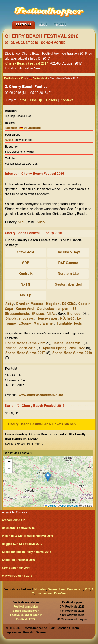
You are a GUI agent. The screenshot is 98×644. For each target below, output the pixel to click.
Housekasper (47, 319)
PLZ (88, 589)
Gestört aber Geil (68, 285)
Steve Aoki (25, 252)
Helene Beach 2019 (67, 343)
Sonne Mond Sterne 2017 (25, 353)
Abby (9, 304)
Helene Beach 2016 (20, 348)
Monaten (40, 589)
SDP (26, 263)
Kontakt (67, 100)
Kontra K (26, 274)
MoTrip (26, 295)
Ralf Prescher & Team (64, 628)
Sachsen (11, 128)
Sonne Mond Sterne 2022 (25, 343)
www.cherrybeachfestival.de (41, 395)
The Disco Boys (68, 252)
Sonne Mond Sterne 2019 (72, 353)
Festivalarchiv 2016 (15, 79)
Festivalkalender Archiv (26, 615)
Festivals (24, 25)
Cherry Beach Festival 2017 (27, 64)
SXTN (26, 285)
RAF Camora (68, 263)
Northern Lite (68, 274)
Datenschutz (44, 632)
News (43, 25)
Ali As (51, 314)
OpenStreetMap (69, 506)
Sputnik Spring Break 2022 (64, 348)
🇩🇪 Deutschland (38, 79)
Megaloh (53, 304)
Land (62, 589)
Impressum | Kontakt (20, 632)
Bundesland (75, 589)
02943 (9, 140)
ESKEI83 (69, 304)
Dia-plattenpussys (20, 319)
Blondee (74, 314)
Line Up (36, 100)
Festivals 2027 (26, 619)
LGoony (25, 324)
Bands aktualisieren (26, 611)
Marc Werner (44, 324)
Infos (22, 100)
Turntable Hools (69, 324)
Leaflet (50, 506)
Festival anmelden (26, 607)
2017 (22, 222)
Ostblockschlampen (53, 309)
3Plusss (38, 314)
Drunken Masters (30, 304)
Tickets (60, 25)
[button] (48, 477)
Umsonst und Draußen (51, 593)
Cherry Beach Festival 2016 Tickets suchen (42, 424)
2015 (41, 222)
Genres (52, 589)
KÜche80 (67, 319)
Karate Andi (25, 309)
